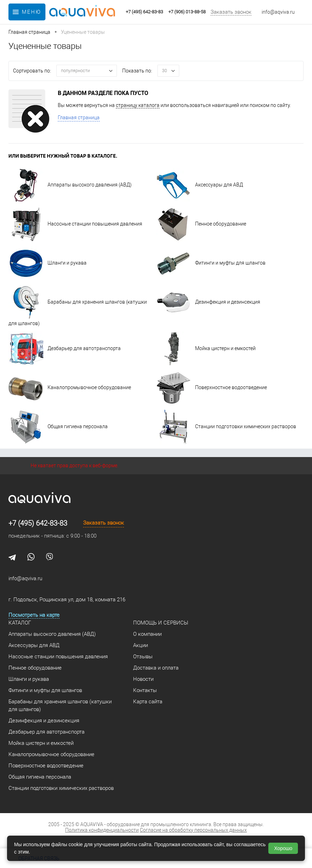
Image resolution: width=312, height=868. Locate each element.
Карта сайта (148, 702)
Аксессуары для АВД (199, 185)
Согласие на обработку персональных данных (193, 830)
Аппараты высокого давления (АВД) (70, 185)
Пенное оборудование (201, 224)
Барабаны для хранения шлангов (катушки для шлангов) (60, 705)
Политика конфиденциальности (102, 830)
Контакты (145, 690)
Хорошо (283, 848)
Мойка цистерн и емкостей (206, 348)
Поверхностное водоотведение (211, 387)
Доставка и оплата (156, 668)
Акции (141, 645)
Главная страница (79, 118)
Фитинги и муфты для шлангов (211, 263)
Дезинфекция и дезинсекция (208, 302)
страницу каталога (138, 105)
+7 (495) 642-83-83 (38, 523)
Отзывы (143, 657)
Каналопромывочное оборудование (70, 387)
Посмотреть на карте (34, 615)
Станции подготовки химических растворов (226, 426)
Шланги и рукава (48, 263)
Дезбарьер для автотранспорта (65, 348)
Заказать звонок (231, 12)
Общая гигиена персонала (58, 426)
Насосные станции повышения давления (75, 224)
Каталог (20, 623)
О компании (147, 634)
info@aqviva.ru (278, 12)
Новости (143, 679)
